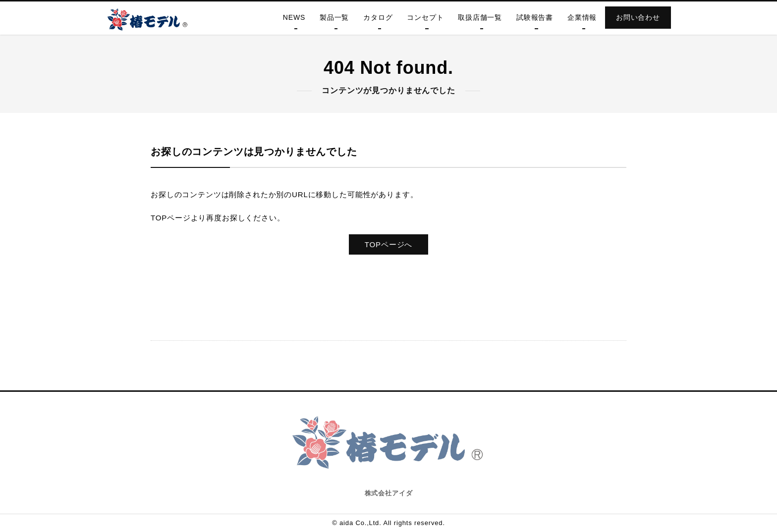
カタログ (378, 17)
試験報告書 (535, 17)
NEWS (294, 17)
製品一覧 (334, 17)
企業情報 (582, 17)
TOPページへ (388, 244)
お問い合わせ (638, 17)
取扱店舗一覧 (480, 17)
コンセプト (425, 17)
